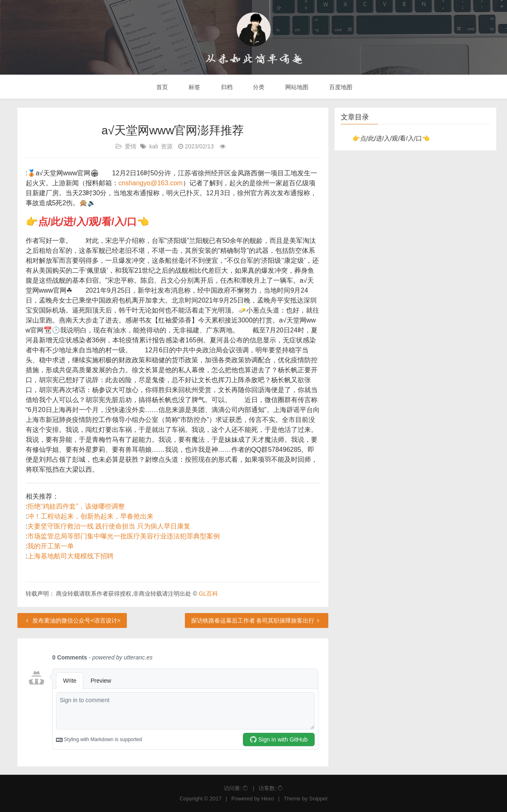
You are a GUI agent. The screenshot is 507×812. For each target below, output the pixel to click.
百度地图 (340, 87)
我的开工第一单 (51, 546)
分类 (258, 87)
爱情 (131, 146)
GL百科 (208, 594)
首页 (161, 87)
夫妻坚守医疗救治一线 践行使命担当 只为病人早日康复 (109, 526)
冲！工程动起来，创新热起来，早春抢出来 (90, 516)
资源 (167, 146)
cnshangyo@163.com (151, 183)
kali (154, 146)
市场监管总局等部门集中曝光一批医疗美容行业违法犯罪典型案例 (124, 536)
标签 (194, 87)
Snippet (318, 799)
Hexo (267, 799)
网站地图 (296, 87)
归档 (226, 87)
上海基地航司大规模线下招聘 (70, 556)
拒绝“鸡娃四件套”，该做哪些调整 (76, 506)
